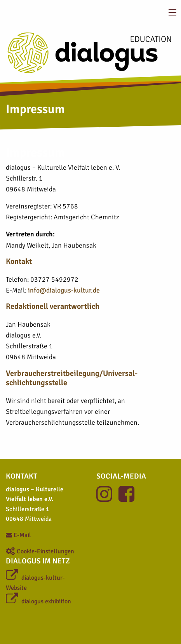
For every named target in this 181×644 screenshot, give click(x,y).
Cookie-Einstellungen (40, 551)
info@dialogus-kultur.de (64, 290)
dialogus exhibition (38, 601)
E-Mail (18, 535)
